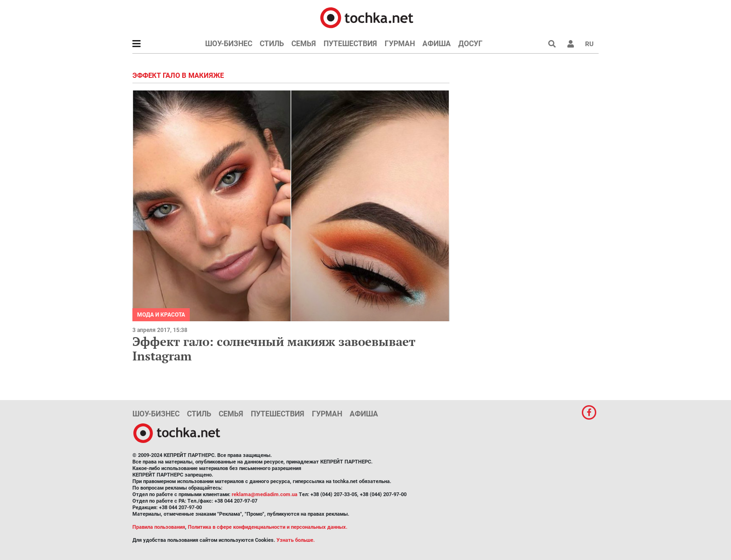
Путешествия (350, 44)
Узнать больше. (296, 540)
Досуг (470, 44)
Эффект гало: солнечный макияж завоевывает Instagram (274, 349)
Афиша (437, 44)
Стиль (272, 44)
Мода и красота (161, 315)
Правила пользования (159, 527)
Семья (304, 44)
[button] (571, 44)
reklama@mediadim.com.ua (265, 494)
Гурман (400, 44)
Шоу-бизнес (229, 44)
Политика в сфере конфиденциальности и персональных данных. (268, 527)
